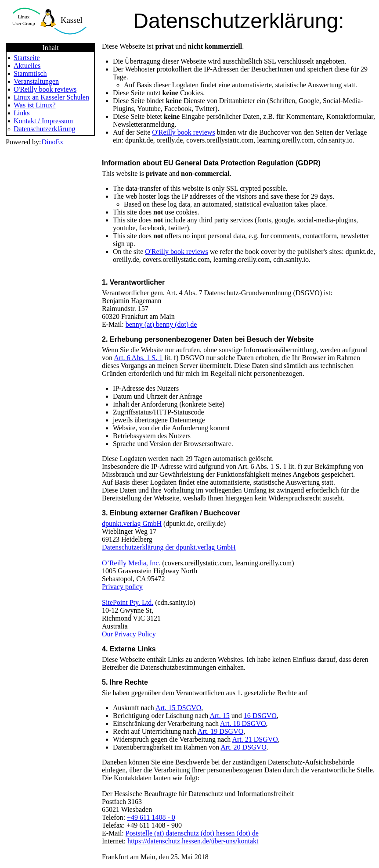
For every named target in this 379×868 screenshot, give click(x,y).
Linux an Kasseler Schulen (51, 97)
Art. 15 (219, 716)
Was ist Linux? (35, 105)
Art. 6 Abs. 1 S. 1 (138, 358)
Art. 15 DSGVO (178, 708)
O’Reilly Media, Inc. (131, 563)
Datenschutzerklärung (44, 129)
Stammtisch (30, 73)
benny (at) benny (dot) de (161, 324)
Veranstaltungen (36, 81)
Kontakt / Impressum (43, 121)
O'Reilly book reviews (45, 89)
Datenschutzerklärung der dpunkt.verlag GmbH (169, 547)
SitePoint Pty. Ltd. (128, 602)
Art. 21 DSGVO (255, 739)
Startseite (27, 58)
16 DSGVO (260, 716)
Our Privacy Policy (129, 634)
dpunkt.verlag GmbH (132, 523)
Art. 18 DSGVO (243, 723)
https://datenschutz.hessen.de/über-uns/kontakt (193, 841)
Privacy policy (122, 587)
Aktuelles (27, 66)
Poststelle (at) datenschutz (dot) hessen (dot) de (192, 833)
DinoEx (52, 142)
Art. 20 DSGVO (243, 747)
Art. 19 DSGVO (220, 731)
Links (22, 113)
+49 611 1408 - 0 (151, 817)
